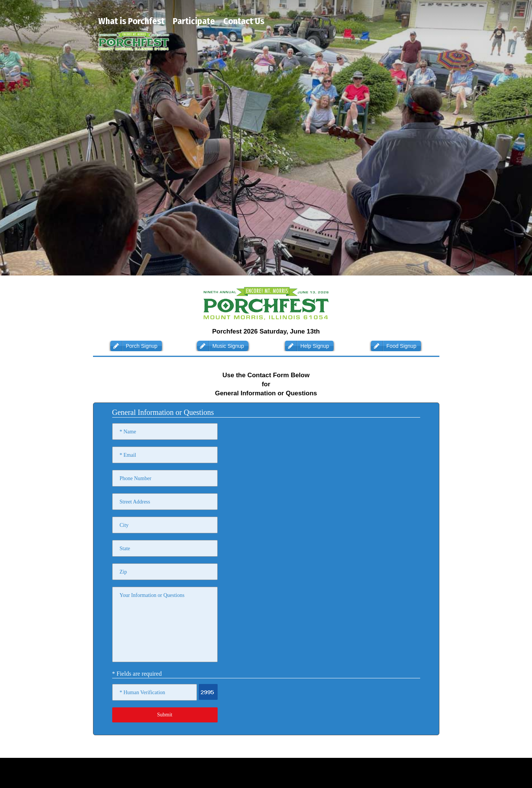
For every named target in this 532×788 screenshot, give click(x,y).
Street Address (135, 502)
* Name (128, 432)
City (124, 525)
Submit (165, 715)
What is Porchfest (131, 21)
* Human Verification (143, 692)
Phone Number (136, 478)
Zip (123, 572)
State (125, 549)
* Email (128, 455)
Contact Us (244, 21)
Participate (194, 21)
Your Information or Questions (152, 595)
